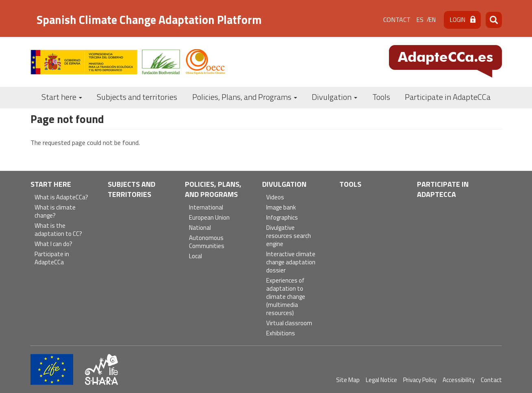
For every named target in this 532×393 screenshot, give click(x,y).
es (420, 20)
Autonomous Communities (207, 242)
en (432, 20)
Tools (381, 97)
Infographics (282, 218)
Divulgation (334, 97)
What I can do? (53, 244)
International (206, 208)
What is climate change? (55, 212)
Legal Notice (381, 380)
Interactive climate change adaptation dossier (291, 262)
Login (458, 20)
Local (195, 256)
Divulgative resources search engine (289, 236)
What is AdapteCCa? (61, 198)
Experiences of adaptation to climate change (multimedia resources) (286, 297)
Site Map (348, 380)
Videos (275, 198)
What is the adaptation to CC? (58, 230)
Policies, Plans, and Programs (245, 97)
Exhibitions (281, 334)
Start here (62, 97)
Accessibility (459, 380)
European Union (209, 218)
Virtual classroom (289, 323)
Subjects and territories (137, 97)
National (200, 228)
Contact (397, 19)
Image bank (281, 208)
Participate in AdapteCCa (448, 97)
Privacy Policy (420, 380)
